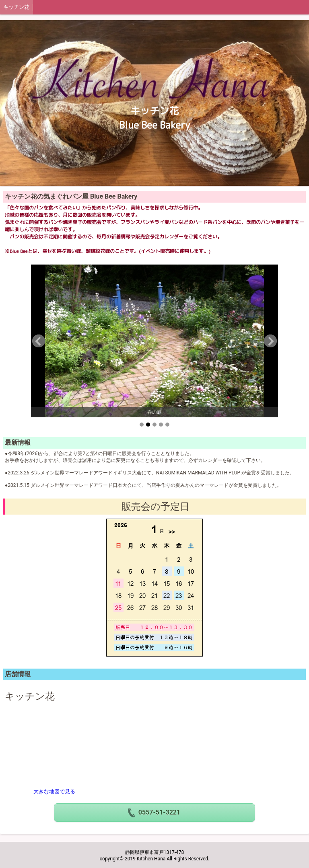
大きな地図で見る (54, 791)
